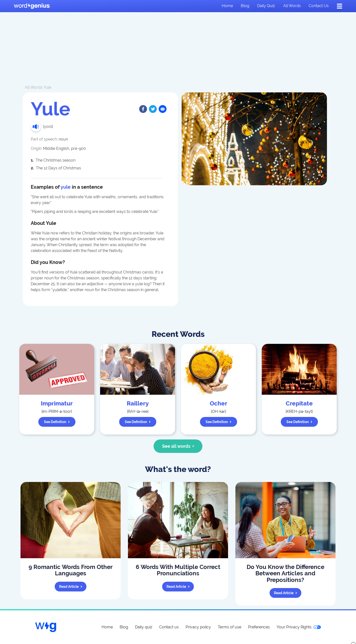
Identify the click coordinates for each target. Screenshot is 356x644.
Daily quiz (266, 6)
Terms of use (230, 627)
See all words (178, 446)
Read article (71, 587)
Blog (245, 6)
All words (292, 6)
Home (227, 6)
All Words (34, 87)
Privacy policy (198, 627)
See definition (57, 422)
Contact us (319, 6)
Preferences (259, 627)
